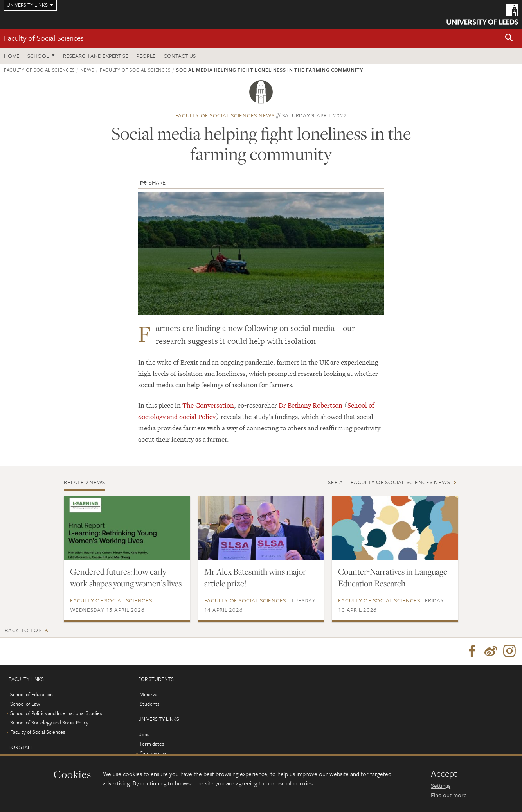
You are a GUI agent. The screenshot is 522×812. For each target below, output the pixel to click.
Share (157, 182)
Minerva (148, 694)
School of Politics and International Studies (56, 713)
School (38, 56)
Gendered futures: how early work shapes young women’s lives (126, 577)
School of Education (31, 694)
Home (12, 56)
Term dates (152, 744)
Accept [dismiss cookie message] (444, 774)
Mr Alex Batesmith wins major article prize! (255, 577)
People (146, 56)
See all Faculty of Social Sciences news (389, 482)
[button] (509, 38)
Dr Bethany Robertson (310, 405)
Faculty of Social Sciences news (225, 115)
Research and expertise (96, 56)
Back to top (23, 630)
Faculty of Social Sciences (44, 38)
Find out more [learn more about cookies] (449, 795)
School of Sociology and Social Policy (49, 722)
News (87, 70)
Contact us (180, 56)
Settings (441, 785)
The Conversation (208, 405)
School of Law (25, 704)
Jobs (144, 734)
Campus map (154, 753)
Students (149, 704)
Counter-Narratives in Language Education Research (393, 577)
